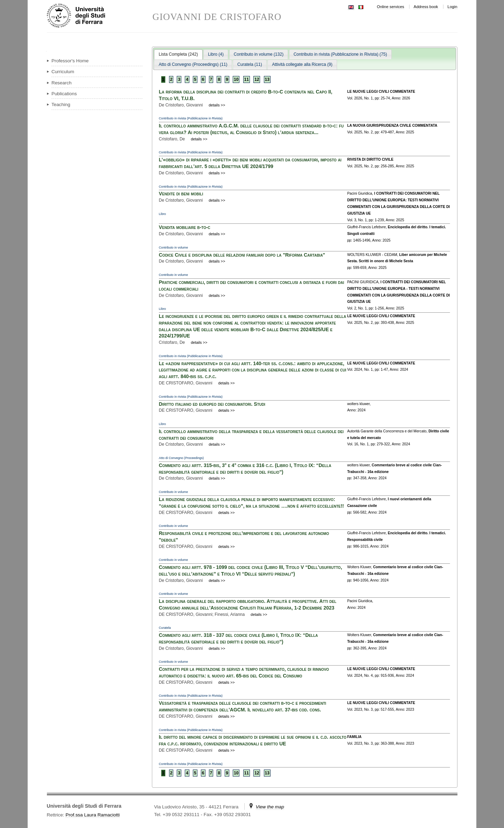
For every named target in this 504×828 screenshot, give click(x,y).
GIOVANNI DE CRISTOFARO (217, 17)
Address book (426, 7)
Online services (391, 7)
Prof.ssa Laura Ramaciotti (93, 815)
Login (453, 7)
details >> (217, 105)
